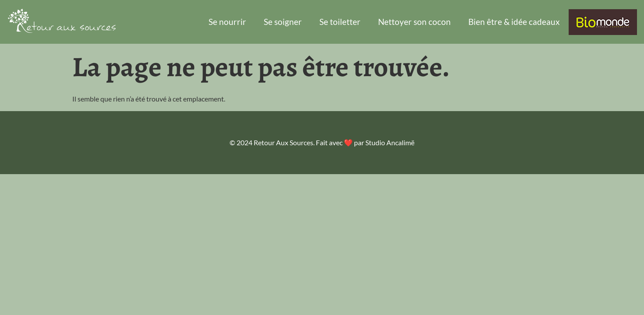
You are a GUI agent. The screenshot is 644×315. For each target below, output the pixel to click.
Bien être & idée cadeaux (514, 22)
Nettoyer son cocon (414, 22)
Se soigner (283, 22)
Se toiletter (340, 22)
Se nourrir (227, 22)
